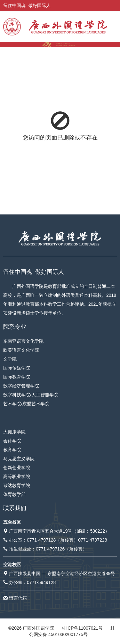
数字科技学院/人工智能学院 (31, 395)
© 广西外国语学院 (31, 628)
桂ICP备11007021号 (82, 628)
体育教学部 (14, 494)
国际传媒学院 (17, 368)
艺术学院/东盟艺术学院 (26, 404)
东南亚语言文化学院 (23, 341)
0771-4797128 (41, 540)
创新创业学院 (17, 468)
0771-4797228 (92, 540)
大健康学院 (14, 432)
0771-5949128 (41, 582)
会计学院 (12, 441)
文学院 (10, 359)
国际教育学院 (17, 377)
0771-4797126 (50, 549)
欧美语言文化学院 (21, 350)
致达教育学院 (17, 485)
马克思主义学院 (19, 459)
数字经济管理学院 (21, 386)
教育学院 (12, 450)
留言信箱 (18, 598)
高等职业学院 (17, 476)
